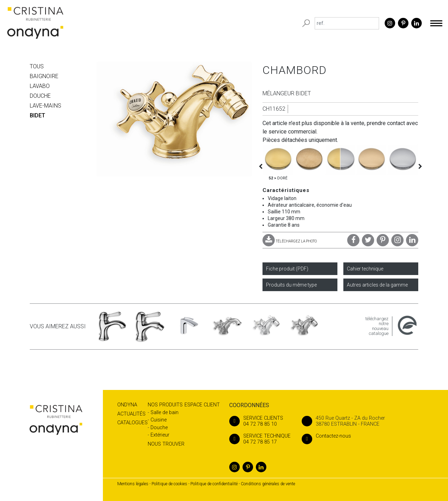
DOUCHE (40, 96)
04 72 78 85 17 (260, 439)
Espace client (202, 405)
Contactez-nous (326, 436)
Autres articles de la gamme (377, 285)
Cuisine (159, 420)
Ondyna (127, 405)
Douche (159, 428)
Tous (37, 66)
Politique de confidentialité (214, 484)
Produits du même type (291, 285)
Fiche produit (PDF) (287, 269)
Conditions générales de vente (268, 484)
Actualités (131, 414)
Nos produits (165, 405)
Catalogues (132, 423)
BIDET (37, 115)
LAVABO (40, 86)
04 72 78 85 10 (260, 421)
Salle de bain (164, 413)
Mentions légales (133, 484)
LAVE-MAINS (45, 106)
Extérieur (160, 435)
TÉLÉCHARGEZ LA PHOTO (290, 241)
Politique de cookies (169, 484)
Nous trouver (166, 444)
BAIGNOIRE (44, 76)
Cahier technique (365, 269)
